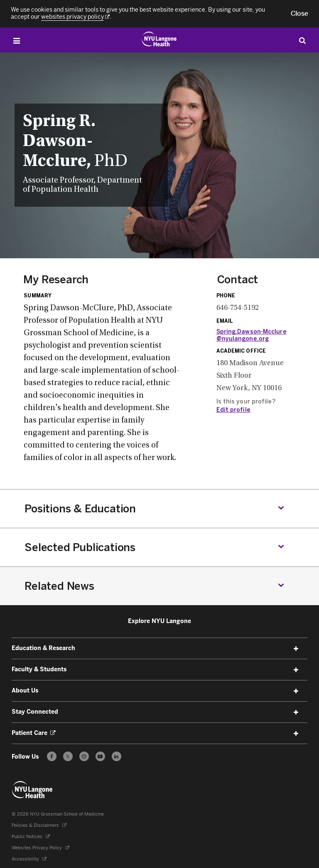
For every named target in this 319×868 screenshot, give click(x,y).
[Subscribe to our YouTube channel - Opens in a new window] (100, 756)
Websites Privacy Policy (40, 848)
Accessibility (29, 859)
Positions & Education (80, 509)
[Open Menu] (17, 41)
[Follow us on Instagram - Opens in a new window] (84, 756)
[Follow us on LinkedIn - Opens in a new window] (117, 756)
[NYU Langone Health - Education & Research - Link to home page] (32, 790)
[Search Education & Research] (302, 40)
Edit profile (233, 410)
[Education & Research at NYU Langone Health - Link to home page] (159, 39)
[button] (299, 14)
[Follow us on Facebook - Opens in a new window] (52, 756)
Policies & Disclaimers (39, 825)
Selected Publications (80, 547)
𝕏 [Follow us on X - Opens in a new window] (68, 758)
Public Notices (31, 837)
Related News (59, 586)
